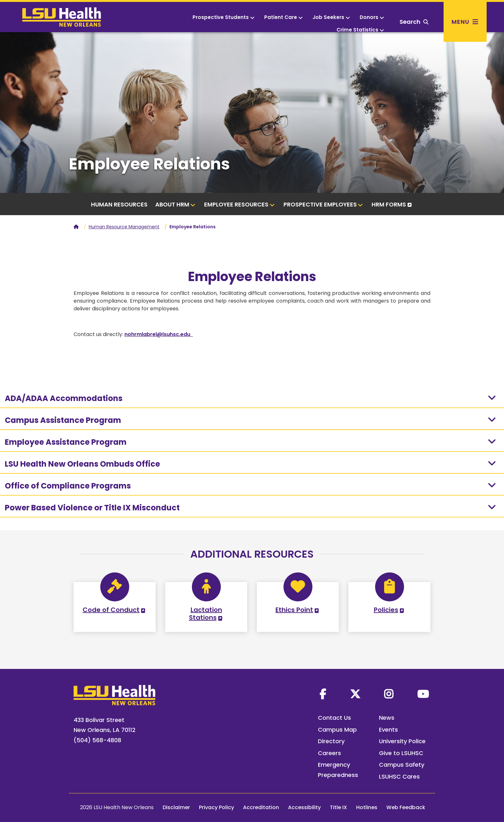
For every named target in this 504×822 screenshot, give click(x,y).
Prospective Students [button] (224, 17)
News (387, 718)
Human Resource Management (124, 227)
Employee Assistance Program (251, 442)
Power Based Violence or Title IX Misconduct (251, 507)
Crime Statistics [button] (360, 30)
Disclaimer (176, 807)
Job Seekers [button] (331, 17)
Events (388, 730)
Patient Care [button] (283, 17)
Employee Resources (239, 204)
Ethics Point (294, 610)
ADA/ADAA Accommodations (251, 398)
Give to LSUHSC (401, 753)
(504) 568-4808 (97, 740)
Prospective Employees (323, 204)
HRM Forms (389, 204)
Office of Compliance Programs (251, 486)
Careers (329, 753)
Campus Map (337, 730)
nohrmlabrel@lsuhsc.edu (159, 334)
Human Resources (119, 204)
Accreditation (261, 807)
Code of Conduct (111, 610)
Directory (331, 741)
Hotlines (367, 807)
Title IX (338, 807)
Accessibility (304, 807)
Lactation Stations (206, 614)
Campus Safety (402, 765)
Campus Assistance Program (251, 420)
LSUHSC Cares (399, 776)
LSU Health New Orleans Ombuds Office (251, 464)
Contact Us (334, 718)
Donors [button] (372, 17)
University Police (402, 741)
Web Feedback (406, 807)
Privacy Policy (216, 807)
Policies (386, 610)
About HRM (175, 204)
